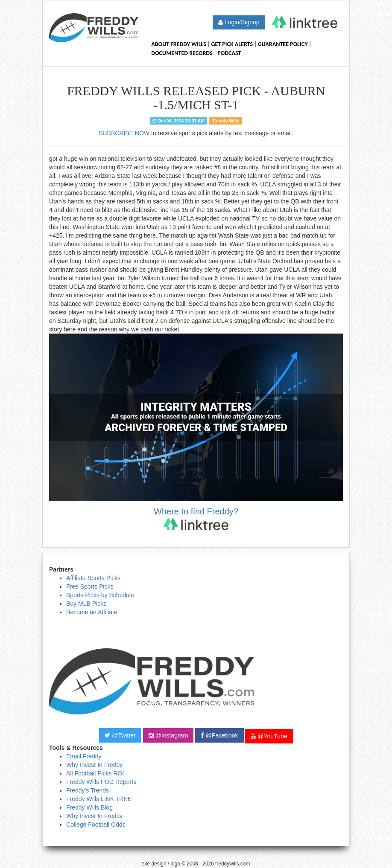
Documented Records (182, 53)
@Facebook (219, 735)
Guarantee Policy (283, 44)
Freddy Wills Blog (89, 807)
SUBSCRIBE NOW (124, 133)
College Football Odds (96, 824)
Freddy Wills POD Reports (101, 782)
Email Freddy (84, 756)
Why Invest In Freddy (94, 765)
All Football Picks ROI (95, 773)
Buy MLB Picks (86, 604)
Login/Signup (239, 22)
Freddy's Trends (88, 790)
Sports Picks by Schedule (100, 595)
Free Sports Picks (90, 586)
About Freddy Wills (179, 44)
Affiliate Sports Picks (93, 578)
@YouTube (269, 736)
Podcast (229, 53)
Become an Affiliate (92, 612)
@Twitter (120, 735)
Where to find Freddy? (196, 518)
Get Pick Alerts (232, 44)
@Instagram (168, 735)
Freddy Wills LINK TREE (99, 799)
